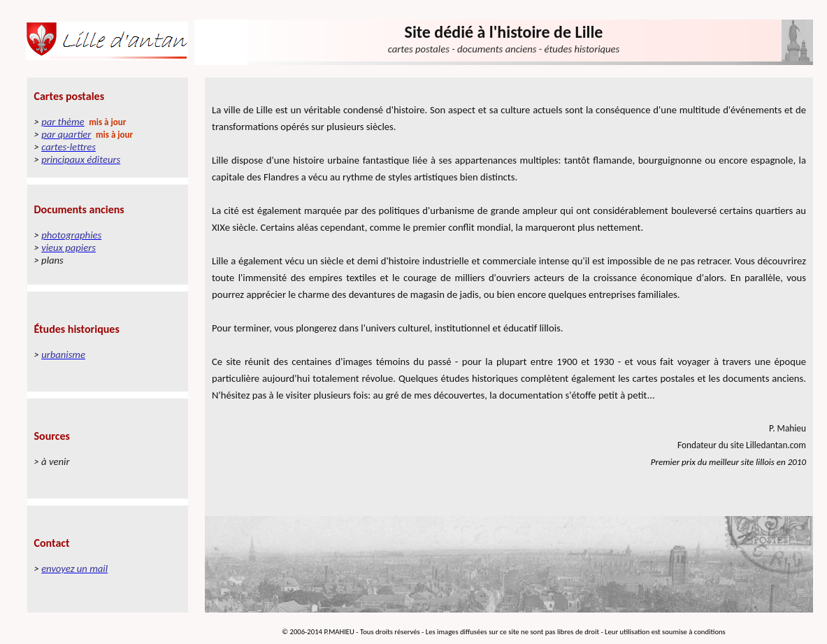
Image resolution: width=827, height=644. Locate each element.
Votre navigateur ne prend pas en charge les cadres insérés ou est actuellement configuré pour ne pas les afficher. (107, 347)
